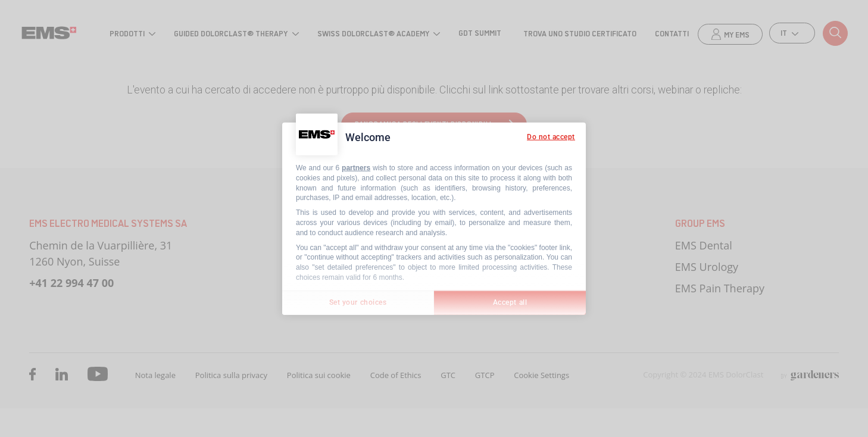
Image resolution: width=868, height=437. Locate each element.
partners (356, 168)
